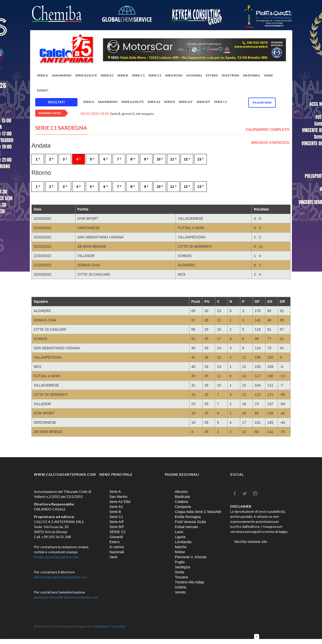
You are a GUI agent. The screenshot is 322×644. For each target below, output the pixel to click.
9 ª (146, 159)
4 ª (78, 159)
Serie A (43, 75)
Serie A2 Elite (86, 75)
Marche (181, 547)
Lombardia (183, 542)
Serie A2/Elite (132, 102)
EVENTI (43, 90)
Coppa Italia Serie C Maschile (198, 512)
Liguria (180, 537)
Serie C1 (138, 75)
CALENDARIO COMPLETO (268, 130)
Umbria (180, 587)
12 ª (187, 159)
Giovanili (194, 75)
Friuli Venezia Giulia (190, 522)
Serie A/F (186, 102)
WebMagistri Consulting (109, 626)
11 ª (173, 159)
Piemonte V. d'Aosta (191, 557)
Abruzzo (181, 492)
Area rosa (174, 75)
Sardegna (183, 567)
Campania (183, 507)
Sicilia (179, 572)
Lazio (179, 532)
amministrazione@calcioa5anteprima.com (66, 597)
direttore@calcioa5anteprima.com (61, 577)
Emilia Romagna (188, 517)
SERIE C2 (155, 75)
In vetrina (230, 75)
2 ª (51, 159)
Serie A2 (107, 75)
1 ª (38, 159)
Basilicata (182, 497)
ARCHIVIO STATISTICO (270, 143)
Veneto (180, 592)
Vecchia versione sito (251, 542)
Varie (268, 75)
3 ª (65, 159)
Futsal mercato (187, 527)
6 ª (106, 159)
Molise (180, 552)
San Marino (62, 75)
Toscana (181, 577)
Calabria (181, 502)
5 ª (92, 159)
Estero (212, 75)
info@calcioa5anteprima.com (56, 557)
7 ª (119, 159)
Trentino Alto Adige (190, 582)
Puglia (180, 562)
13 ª (200, 159)
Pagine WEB (262, 102)
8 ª (133, 159)
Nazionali (252, 75)
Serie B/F (203, 102)
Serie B (123, 75)
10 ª (160, 159)
